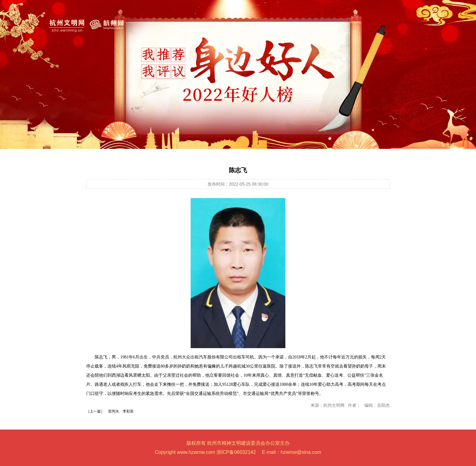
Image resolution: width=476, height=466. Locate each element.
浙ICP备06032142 (236, 452)
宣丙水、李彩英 (121, 411)
